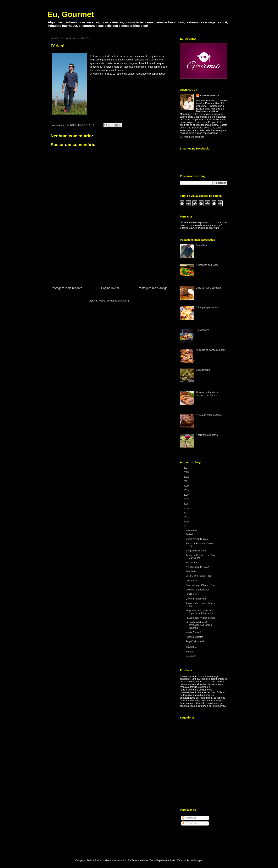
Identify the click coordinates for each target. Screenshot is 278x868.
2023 (186, 472)
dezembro (192, 531)
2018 (186, 495)
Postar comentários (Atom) (114, 301)
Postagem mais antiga (153, 288)
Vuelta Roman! (193, 632)
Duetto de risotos (195, 637)
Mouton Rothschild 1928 (198, 576)
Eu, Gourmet (71, 14)
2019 (186, 490)
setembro (191, 656)
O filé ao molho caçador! (208, 288)
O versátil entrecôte (196, 599)
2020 (186, 486)
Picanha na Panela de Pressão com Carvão (207, 394)
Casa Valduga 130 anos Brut (200, 585)
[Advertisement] (109, 257)
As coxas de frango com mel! (211, 350)
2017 (186, 499)
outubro (191, 652)
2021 (186, 481)
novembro (192, 647)
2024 (186, 468)
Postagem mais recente (66, 288)
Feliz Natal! (192, 563)
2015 (186, 509)
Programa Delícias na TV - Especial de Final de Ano (200, 612)
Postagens (189, 818)
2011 (186, 527)
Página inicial (110, 288)
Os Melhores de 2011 (197, 539)
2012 (186, 522)
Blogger (198, 860)
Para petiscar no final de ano (200, 618)
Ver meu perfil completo (192, 137)
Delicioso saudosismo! (197, 590)
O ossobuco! (202, 330)
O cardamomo (203, 370)
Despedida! (202, 245)
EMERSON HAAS (209, 96)
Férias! (189, 534)
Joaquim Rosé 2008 (196, 551)
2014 (186, 513)
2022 (186, 477)
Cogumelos (192, 581)
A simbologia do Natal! (197, 567)
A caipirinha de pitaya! (207, 435)
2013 (186, 517)
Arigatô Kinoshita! (195, 641)
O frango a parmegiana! (208, 307)
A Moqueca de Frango (207, 265)
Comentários (190, 824)
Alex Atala (191, 572)
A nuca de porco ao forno (209, 415)
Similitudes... (192, 594)
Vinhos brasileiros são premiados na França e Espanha (199, 625)
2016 (186, 504)
